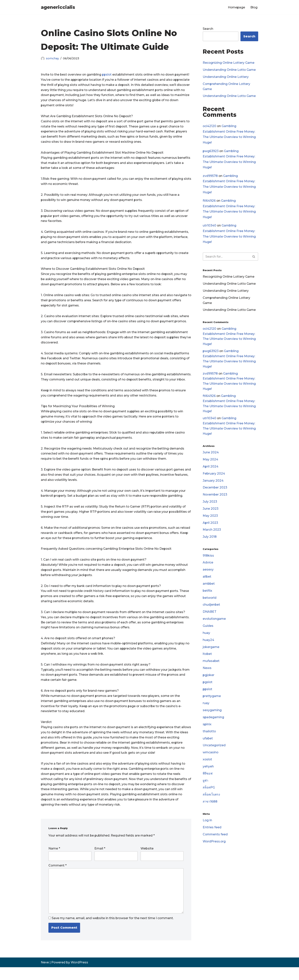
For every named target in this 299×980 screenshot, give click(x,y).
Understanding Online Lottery (226, 77)
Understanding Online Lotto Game (229, 70)
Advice (208, 567)
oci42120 (210, 126)
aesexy (208, 574)
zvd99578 (210, 176)
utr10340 (210, 226)
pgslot (208, 687)
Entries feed (212, 834)
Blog (254, 7)
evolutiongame (215, 623)
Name (54, 861)
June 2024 (211, 456)
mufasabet (211, 666)
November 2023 (215, 498)
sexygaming (212, 716)
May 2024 (210, 463)
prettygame (212, 702)
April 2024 (211, 470)
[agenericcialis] (58, 7)
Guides (208, 631)
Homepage (236, 7)
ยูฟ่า (205, 787)
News (207, 673)
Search (208, 29)
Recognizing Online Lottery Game (229, 63)
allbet (207, 581)
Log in (207, 827)
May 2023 (210, 519)
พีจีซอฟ (208, 780)
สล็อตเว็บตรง (211, 801)
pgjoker (209, 680)
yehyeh (208, 772)
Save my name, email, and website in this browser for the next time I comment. (113, 931)
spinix (207, 730)
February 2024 (214, 477)
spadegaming (214, 723)
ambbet (209, 588)
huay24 (208, 645)
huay (206, 638)
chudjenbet (211, 609)
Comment (57, 878)
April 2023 (211, 527)
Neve (45, 975)
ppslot (108, 75)
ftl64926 (209, 201)
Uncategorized (214, 751)
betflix (208, 595)
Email (100, 861)
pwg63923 (211, 151)
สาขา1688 (210, 808)
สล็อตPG (209, 794)
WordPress (79, 975)
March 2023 (212, 534)
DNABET (210, 616)
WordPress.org (214, 848)
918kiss (208, 560)
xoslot (208, 765)
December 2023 (215, 491)
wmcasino (211, 758)
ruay (206, 709)
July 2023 (210, 505)
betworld (210, 602)
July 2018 (210, 541)
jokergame (211, 652)
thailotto (209, 737)
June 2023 (211, 512)
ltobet (207, 659)
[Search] (226, 258)
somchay (52, 58)
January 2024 (213, 484)
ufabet (208, 744)
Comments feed (215, 841)
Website (147, 861)
